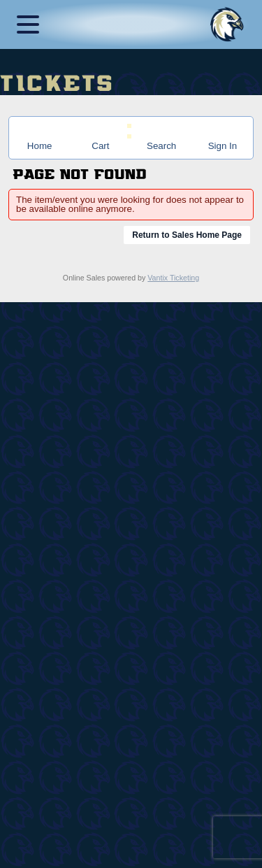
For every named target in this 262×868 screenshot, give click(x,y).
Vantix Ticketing (173, 278)
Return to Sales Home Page (187, 235)
